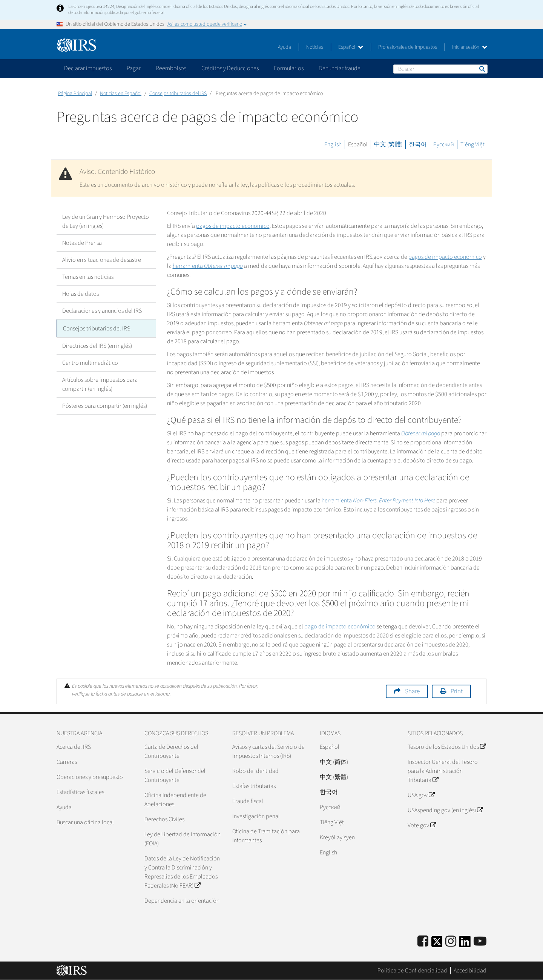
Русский (444, 144)
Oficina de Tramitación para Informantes (266, 836)
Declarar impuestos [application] (88, 68)
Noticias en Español (121, 94)
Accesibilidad (470, 971)
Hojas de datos (81, 294)
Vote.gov (422, 825)
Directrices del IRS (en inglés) (97, 345)
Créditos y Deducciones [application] (230, 68)
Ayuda (285, 47)
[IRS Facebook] (423, 942)
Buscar (482, 69)
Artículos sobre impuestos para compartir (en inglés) (100, 383)
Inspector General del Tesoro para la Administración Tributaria (443, 771)
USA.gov (421, 795)
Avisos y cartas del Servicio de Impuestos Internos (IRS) (268, 751)
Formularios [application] (289, 68)
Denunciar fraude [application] (340, 68)
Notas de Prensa (82, 243)
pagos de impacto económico (233, 226)
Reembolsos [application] (171, 68)
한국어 (418, 144)
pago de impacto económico (340, 627)
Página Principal (75, 94)
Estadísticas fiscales (80, 792)
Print (457, 691)
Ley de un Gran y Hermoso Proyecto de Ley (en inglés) (106, 221)
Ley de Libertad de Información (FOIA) (183, 839)
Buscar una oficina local (85, 822)
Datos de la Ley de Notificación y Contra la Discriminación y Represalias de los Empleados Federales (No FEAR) (182, 872)
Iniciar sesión (470, 47)
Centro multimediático (90, 362)
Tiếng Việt (472, 144)
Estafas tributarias (254, 786)
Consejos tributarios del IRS (178, 94)
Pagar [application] (134, 68)
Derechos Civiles (164, 819)
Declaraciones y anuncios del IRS (102, 311)
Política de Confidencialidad (412, 971)
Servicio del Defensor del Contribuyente (175, 776)
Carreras (67, 762)
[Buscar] (440, 69)
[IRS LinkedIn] (465, 944)
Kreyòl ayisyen (337, 837)
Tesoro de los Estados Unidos (447, 747)
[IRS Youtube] (480, 942)
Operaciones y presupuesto (90, 777)
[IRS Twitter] (437, 944)
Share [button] (412, 691)
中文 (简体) (334, 762)
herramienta (208, 266)
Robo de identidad (255, 771)
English (333, 144)
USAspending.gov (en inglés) (445, 810)
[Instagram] (451, 942)
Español (351, 47)
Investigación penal (256, 816)
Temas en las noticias (88, 277)
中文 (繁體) (388, 144)
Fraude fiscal (248, 801)
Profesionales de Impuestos (408, 47)
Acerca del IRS (74, 747)
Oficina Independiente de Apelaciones (175, 800)
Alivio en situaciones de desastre (102, 260)
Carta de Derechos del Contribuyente (171, 751)
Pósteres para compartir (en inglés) (105, 405)
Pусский (330, 807)
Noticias (315, 47)
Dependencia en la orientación (182, 901)
